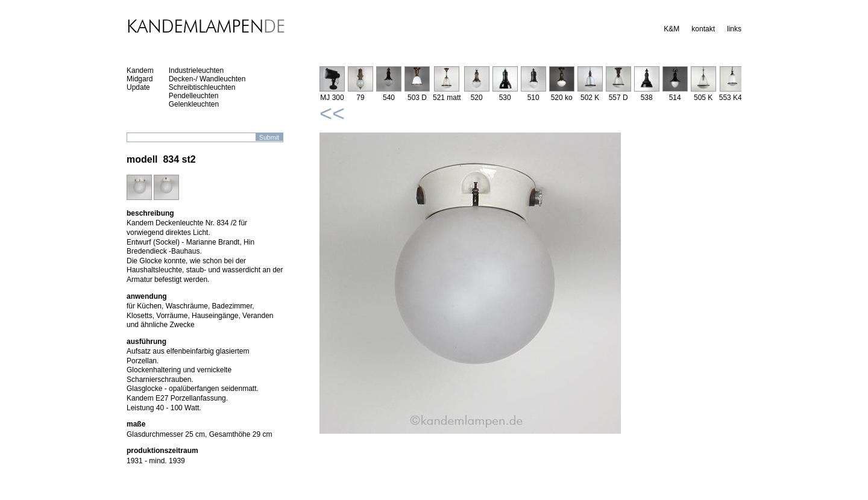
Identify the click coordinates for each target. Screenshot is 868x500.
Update (138, 87)
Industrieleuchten (196, 70)
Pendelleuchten (194, 96)
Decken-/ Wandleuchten (207, 79)
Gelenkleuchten (194, 104)
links (734, 29)
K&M (671, 29)
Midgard (140, 79)
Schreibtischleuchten (202, 87)
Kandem (140, 70)
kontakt (703, 29)
